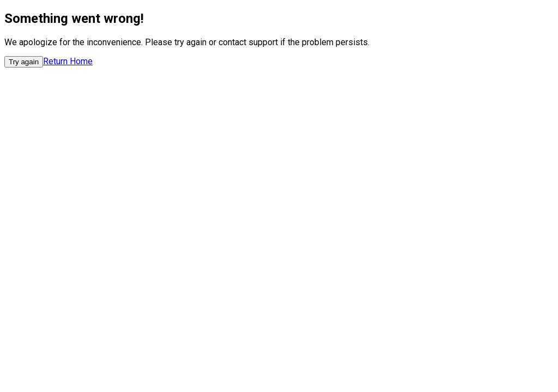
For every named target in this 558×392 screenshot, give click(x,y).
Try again (24, 62)
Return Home (68, 61)
